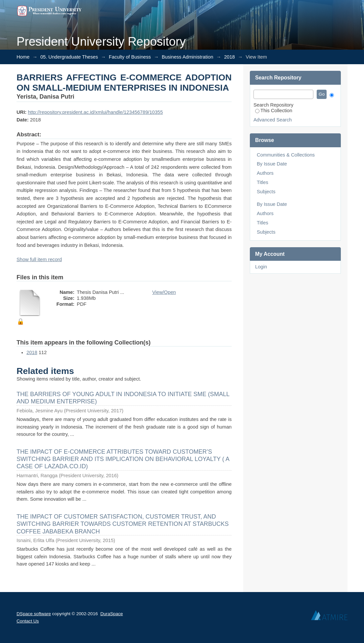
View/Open (164, 292)
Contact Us (28, 621)
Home (23, 57)
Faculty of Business (130, 57)
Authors (265, 173)
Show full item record (39, 259)
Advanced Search (273, 120)
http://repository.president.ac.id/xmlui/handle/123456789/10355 (95, 112)
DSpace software (34, 614)
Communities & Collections (286, 155)
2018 (229, 57)
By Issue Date (272, 164)
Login (261, 267)
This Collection (274, 111)
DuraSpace (112, 614)
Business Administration (188, 57)
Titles (262, 182)
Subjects (266, 192)
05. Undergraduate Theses (69, 57)
